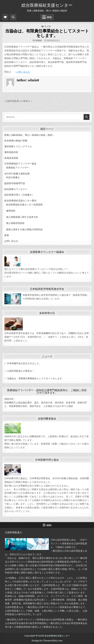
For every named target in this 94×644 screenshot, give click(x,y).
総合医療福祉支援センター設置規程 (24, 205)
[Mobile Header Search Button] (13, 17)
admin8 (39, 40)
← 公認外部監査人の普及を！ (17, 101)
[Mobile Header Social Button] (5, 17)
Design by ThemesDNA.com (47, 641)
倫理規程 (11, 211)
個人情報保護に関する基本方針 (22, 217)
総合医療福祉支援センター (47, 5)
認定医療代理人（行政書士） (19, 195)
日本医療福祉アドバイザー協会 (20, 164)
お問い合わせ (23, 72)
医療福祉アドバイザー (18, 168)
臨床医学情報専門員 (15, 183)
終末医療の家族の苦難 (16, 141)
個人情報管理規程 (15, 223)
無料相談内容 (11, 152)
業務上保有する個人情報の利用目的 (24, 229)
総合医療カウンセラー (16, 189)
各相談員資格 (11, 158)
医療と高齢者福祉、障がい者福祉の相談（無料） (30, 135)
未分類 (48, 26)
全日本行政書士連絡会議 (17, 174)
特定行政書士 (13, 177)
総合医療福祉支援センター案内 (20, 201)
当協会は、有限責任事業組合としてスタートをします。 (47, 33)
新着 (7, 235)
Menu (49, 17)
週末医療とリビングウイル (18, 146)
